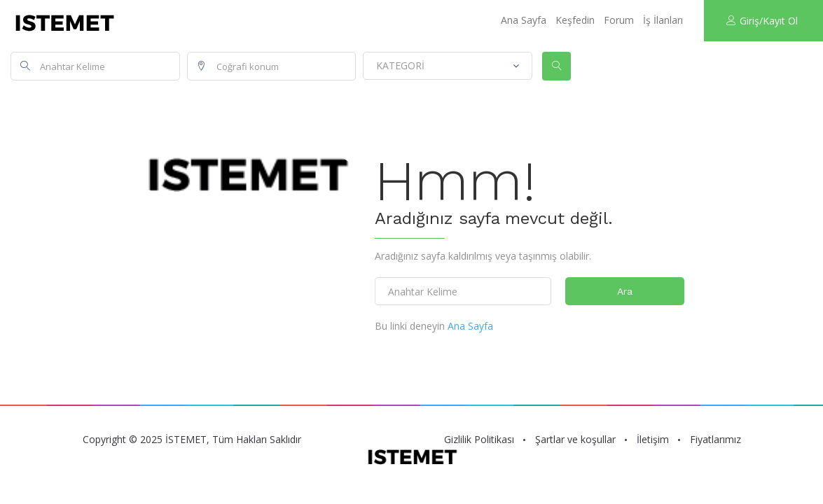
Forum (619, 20)
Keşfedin (575, 20)
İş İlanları (663, 20)
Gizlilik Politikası (479, 440)
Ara (625, 291)
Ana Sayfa (524, 20)
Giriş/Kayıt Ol (762, 21)
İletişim (653, 440)
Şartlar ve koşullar (575, 440)
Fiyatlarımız (715, 440)
